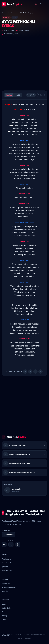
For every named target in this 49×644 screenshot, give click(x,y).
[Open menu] (45, 4)
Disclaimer (6, 612)
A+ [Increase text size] (34, 95)
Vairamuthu (9, 30)
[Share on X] (11, 545)
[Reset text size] (31, 95)
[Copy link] (40, 372)
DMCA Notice (7, 608)
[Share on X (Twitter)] (30, 372)
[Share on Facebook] (25, 372)
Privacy (4, 616)
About (4, 604)
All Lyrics (5, 591)
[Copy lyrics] (41, 95)
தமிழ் (18, 95)
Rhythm (11, 13)
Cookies (28, 639)
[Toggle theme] (36, 4)
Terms (20, 639)
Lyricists (5, 567)
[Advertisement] (24, 63)
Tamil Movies (6, 559)
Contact (5, 619)
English (9, 95)
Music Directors (7, 563)
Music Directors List (9, 587)
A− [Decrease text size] (28, 95)
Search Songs (7, 570)
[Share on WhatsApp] (35, 372)
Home (4, 13)
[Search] (41, 4)
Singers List (6, 584)
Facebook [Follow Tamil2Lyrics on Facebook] (8, 535)
